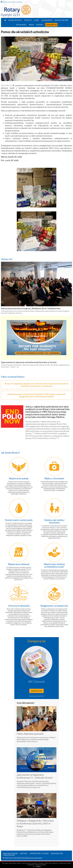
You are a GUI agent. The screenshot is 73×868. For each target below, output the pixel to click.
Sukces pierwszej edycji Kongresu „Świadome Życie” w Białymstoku (31, 308)
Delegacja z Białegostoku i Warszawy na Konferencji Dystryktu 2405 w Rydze (35, 823)
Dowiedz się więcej (37, 696)
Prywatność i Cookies (39, 853)
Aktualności (21, 25)
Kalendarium (47, 20)
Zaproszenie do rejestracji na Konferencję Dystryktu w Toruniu (29, 362)
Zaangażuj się (51, 25)
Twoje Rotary (9, 855)
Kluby (37, 20)
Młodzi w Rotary (62, 20)
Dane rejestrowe (10, 853)
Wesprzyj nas (36, 691)
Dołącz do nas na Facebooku (12, 2)
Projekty (28, 20)
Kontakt (40, 25)
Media (31, 25)
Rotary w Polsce (15, 20)
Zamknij (38, 866)
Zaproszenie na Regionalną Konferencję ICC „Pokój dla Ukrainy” (35, 776)
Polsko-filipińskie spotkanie (30, 734)
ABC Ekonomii (37, 681)
